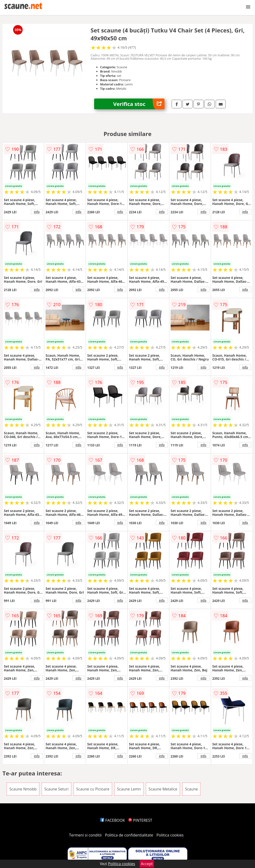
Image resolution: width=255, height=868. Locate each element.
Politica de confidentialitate (129, 835)
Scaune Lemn (129, 789)
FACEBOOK (113, 820)
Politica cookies (170, 835)
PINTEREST (140, 820)
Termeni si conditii (85, 835)
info (37, 212)
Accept (147, 864)
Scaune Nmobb (23, 789)
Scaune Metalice (163, 789)
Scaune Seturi (56, 789)
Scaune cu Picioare (93, 789)
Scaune (191, 789)
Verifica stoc (139, 104)
